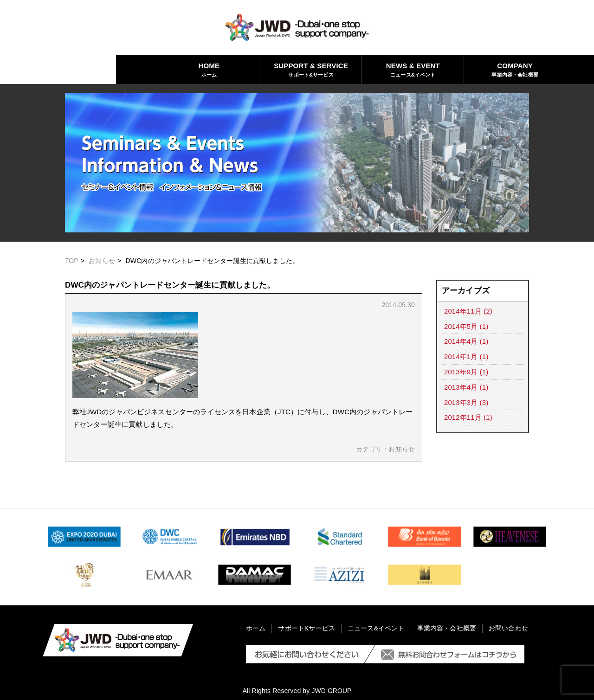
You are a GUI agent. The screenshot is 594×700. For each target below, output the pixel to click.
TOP (72, 261)
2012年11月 (463, 415)
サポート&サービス (195, 69)
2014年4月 (461, 341)
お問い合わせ (501, 69)
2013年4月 (461, 385)
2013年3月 (461, 400)
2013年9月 (461, 370)
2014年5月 (461, 326)
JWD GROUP (332, 691)
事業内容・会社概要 (399, 69)
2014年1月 (461, 356)
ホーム (93, 69)
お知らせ (102, 261)
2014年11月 (463, 311)
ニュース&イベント (297, 69)
